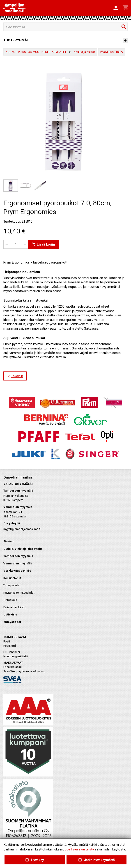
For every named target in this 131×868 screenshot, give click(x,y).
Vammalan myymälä (18, 563)
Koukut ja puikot (84, 52)
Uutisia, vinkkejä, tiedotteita (23, 549)
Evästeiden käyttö (15, 607)
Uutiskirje (10, 614)
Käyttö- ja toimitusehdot (19, 593)
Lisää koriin (43, 244)
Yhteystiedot (12, 622)
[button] (116, 8)
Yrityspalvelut (12, 585)
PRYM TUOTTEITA (112, 52)
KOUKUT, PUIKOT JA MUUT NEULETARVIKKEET (36, 52)
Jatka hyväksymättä (96, 860)
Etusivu (8, 541)
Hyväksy (34, 860)
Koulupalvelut (12, 578)
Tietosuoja (10, 600)
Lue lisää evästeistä (79, 849)
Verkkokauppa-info (17, 571)
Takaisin (15, 376)
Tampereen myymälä (18, 556)
